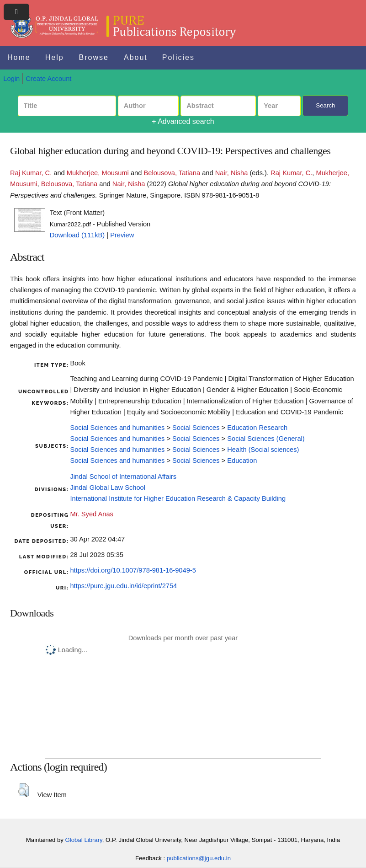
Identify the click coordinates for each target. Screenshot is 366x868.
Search (325, 105)
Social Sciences (196, 428)
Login (11, 79)
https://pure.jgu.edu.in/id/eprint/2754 (123, 586)
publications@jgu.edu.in (199, 858)
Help (55, 57)
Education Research (257, 428)
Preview (122, 235)
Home (19, 57)
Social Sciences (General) (266, 439)
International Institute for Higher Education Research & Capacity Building (178, 498)
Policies (178, 57)
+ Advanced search (183, 121)
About (136, 57)
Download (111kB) (77, 235)
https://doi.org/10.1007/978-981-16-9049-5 (133, 570)
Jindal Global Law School (108, 488)
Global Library (84, 840)
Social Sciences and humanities (117, 428)
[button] (24, 790)
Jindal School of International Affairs (123, 477)
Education (242, 461)
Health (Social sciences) (263, 450)
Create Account (48, 79)
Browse (94, 57)
